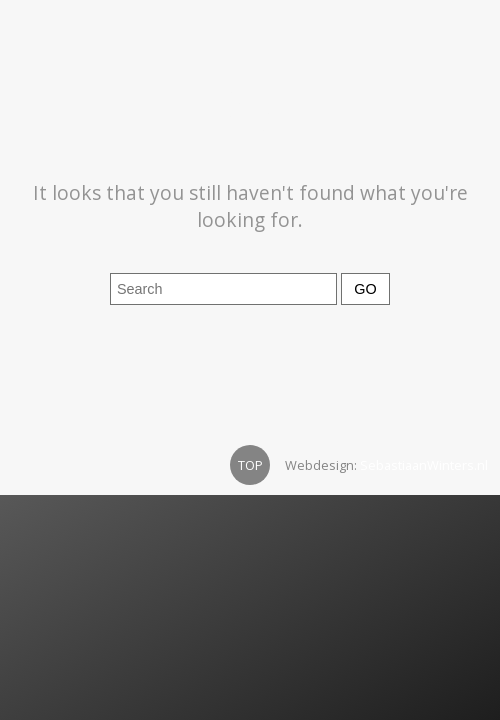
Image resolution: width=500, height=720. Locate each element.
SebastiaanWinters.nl (424, 465)
